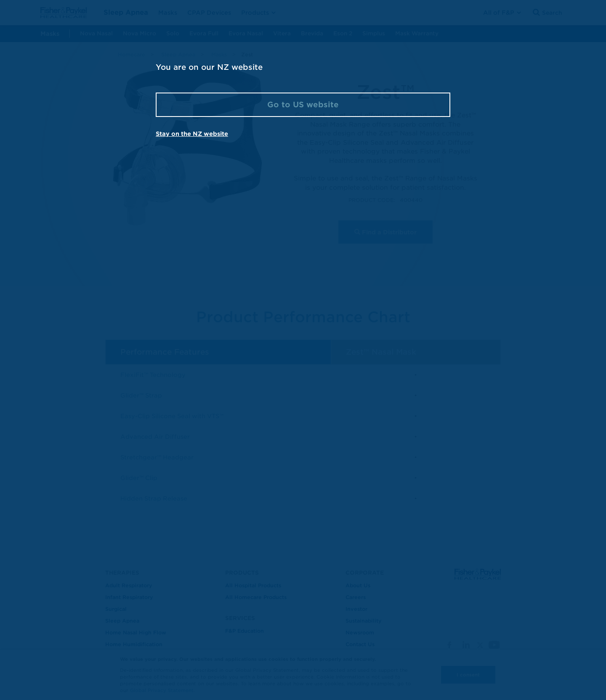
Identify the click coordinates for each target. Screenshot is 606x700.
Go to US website (303, 105)
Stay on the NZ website (192, 134)
